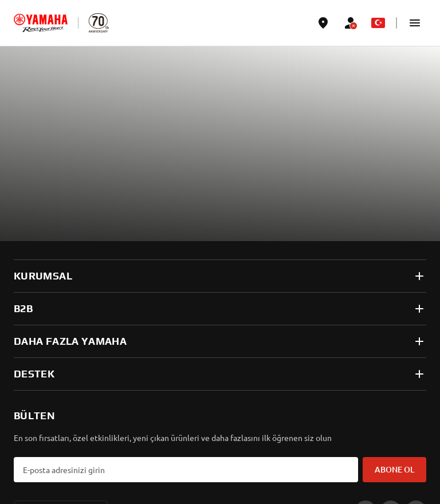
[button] (415, 23)
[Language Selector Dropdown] (378, 23)
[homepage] (41, 23)
